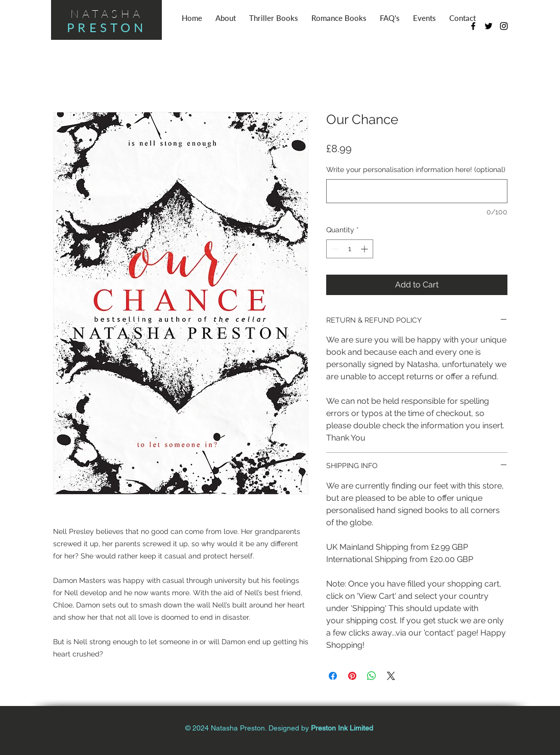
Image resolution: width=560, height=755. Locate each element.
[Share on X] (391, 676)
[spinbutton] (350, 249)
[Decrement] (334, 249)
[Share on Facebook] (333, 676)
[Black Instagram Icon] (504, 26)
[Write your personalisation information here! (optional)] (417, 191)
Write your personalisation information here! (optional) (416, 169)
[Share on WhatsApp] (372, 676)
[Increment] (365, 249)
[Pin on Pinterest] (352, 676)
